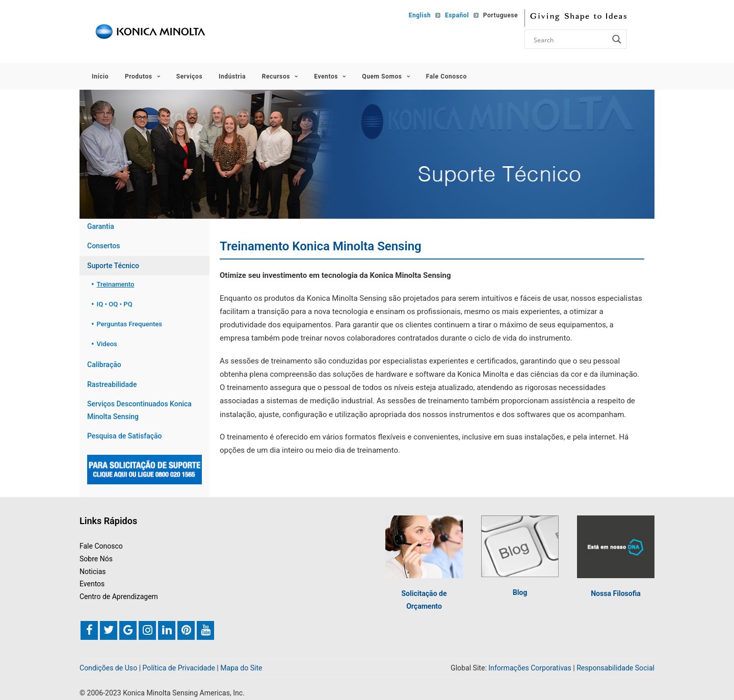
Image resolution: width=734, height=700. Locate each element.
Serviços (189, 76)
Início (100, 76)
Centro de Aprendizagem (119, 597)
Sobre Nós (96, 559)
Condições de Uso (108, 668)
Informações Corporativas (530, 668)
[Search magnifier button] (617, 39)
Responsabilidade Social (615, 668)
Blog (520, 592)
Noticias (93, 572)
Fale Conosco (447, 76)
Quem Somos (386, 76)
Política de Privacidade (179, 668)
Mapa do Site (241, 668)
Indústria (232, 76)
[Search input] (570, 39)
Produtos (142, 76)
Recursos (280, 76)
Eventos (330, 76)
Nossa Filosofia (616, 594)
